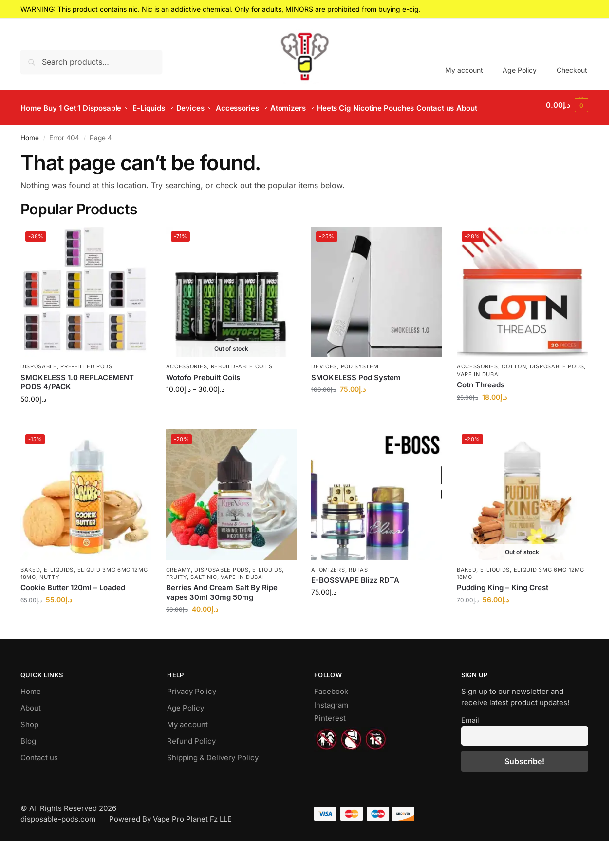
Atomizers (328, 593)
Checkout (572, 70)
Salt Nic (204, 601)
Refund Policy (191, 765)
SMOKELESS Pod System (356, 401)
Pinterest (330, 742)
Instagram (331, 729)
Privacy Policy (192, 715)
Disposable (39, 390)
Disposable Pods (557, 390)
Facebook (331, 715)
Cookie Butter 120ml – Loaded (73, 611)
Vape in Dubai (478, 398)
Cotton (514, 390)
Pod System (360, 390)
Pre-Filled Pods (86, 390)
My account (464, 70)
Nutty (49, 601)
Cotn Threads (481, 409)
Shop (29, 748)
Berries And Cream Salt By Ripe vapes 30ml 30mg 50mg (222, 616)
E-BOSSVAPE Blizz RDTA (355, 604)
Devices (324, 390)
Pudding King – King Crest (503, 611)
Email (470, 744)
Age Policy (520, 70)
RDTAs (358, 593)
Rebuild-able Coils (242, 390)
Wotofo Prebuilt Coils (203, 401)
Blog (28, 765)
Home (30, 162)
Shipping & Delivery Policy (213, 781)
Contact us (39, 781)
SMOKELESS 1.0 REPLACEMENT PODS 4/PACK (77, 406)
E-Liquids (59, 593)
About (31, 732)
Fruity (177, 601)
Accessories (187, 390)
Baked (30, 593)
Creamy (178, 593)
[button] (568, 120)
